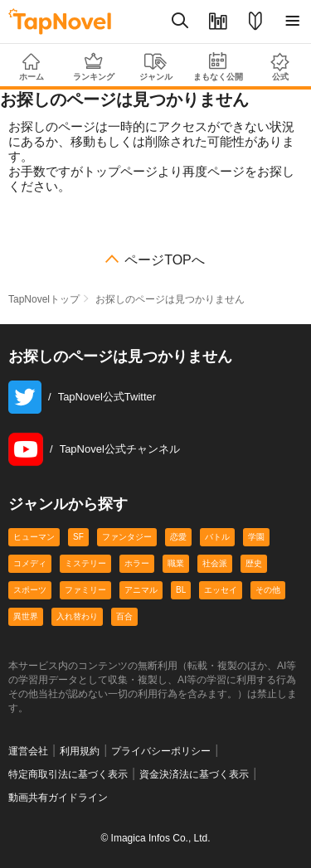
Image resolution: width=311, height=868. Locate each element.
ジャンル (155, 67)
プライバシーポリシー (161, 751)
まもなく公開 (218, 67)
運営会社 (28, 751)
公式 (280, 67)
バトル (217, 537)
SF (78, 537)
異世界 (26, 616)
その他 (268, 590)
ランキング (93, 67)
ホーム (31, 67)
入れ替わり (77, 616)
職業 (176, 563)
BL (181, 590)
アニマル (141, 590)
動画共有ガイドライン (58, 798)
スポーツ (30, 590)
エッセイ (221, 590)
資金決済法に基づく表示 (194, 774)
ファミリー (85, 590)
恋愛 (178, 537)
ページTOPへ (165, 260)
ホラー (137, 563)
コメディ (30, 563)
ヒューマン (34, 537)
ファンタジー (127, 537)
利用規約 (80, 751)
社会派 (215, 563)
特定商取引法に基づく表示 (68, 774)
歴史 (254, 563)
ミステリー (85, 563)
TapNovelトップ (44, 299)
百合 (124, 616)
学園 (256, 537)
